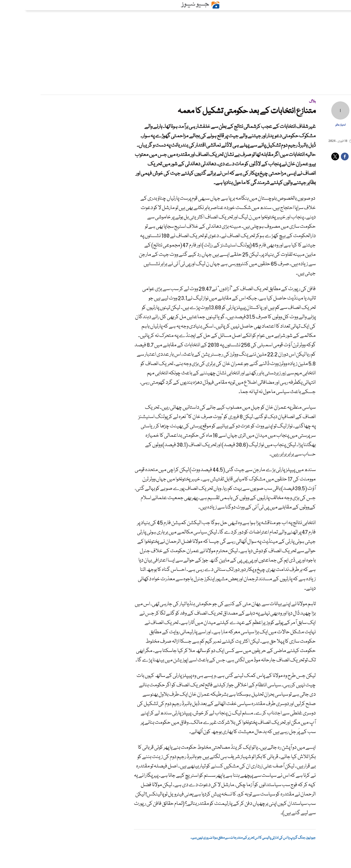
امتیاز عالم (316, 125)
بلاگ (288, 102)
